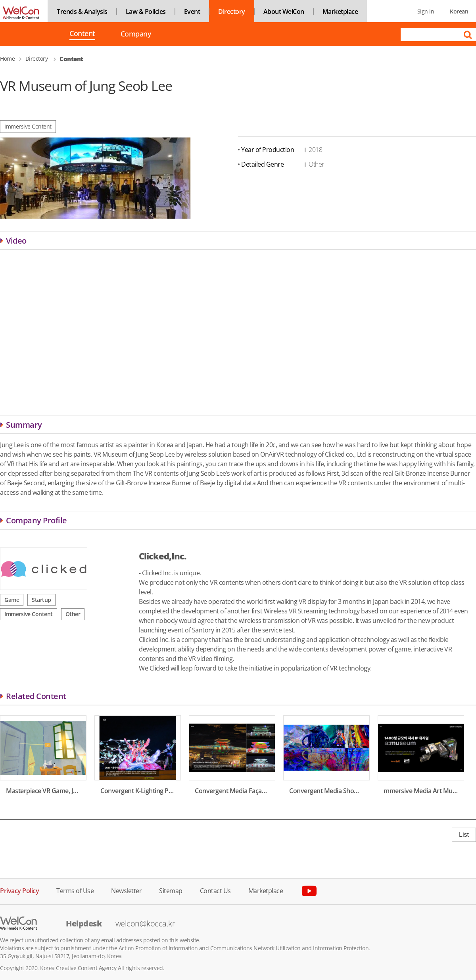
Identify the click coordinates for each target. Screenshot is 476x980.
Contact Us (215, 890)
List (464, 835)
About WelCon (284, 12)
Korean (459, 11)
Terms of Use (75, 890)
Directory (232, 12)
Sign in (426, 11)
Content (82, 34)
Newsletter (126, 890)
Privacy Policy (19, 890)
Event (192, 12)
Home (7, 59)
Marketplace (340, 12)
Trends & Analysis (82, 12)
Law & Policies (146, 12)
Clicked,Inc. (162, 556)
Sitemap (171, 890)
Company (136, 34)
